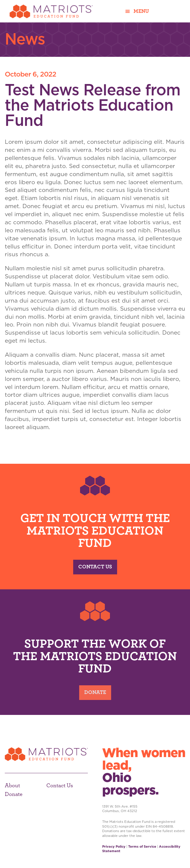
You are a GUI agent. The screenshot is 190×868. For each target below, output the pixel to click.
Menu (141, 11)
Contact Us (95, 567)
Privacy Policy (114, 846)
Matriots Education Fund (51, 11)
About (12, 786)
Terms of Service (142, 846)
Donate (95, 692)
